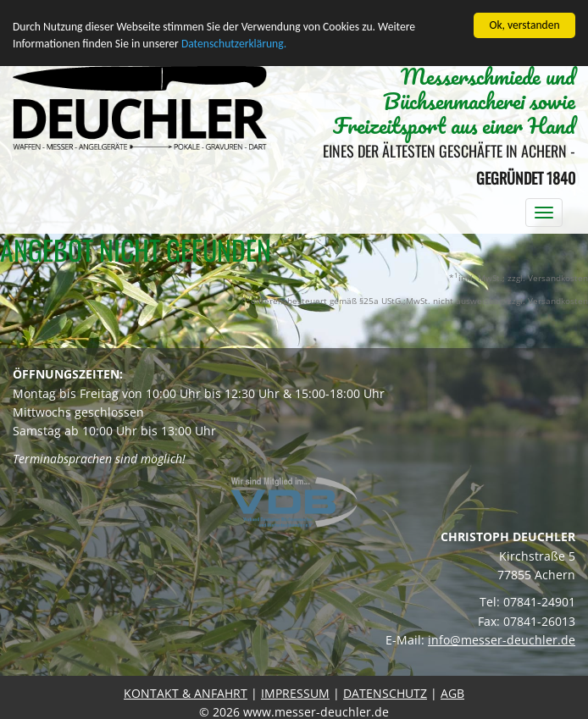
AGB (452, 692)
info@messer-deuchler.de (502, 640)
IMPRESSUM (295, 692)
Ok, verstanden (524, 25)
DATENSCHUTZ (385, 692)
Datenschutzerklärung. (234, 44)
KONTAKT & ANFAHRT (186, 692)
